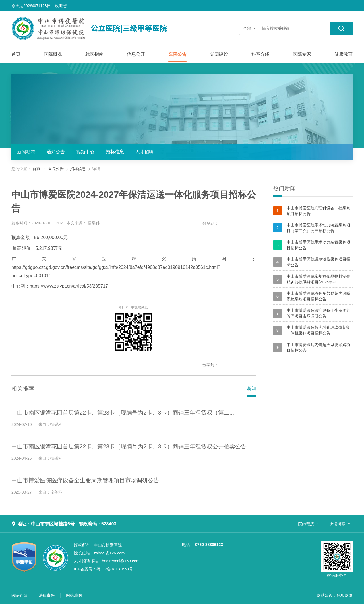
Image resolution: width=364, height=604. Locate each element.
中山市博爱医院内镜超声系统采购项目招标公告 (312, 347)
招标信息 (115, 152)
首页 (16, 54)
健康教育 (344, 54)
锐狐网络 (345, 595)
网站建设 (325, 595)
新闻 (251, 388)
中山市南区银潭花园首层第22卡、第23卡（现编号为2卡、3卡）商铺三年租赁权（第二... (123, 413)
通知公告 (56, 152)
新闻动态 (26, 152)
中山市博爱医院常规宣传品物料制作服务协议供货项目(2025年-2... (312, 279)
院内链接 (306, 524)
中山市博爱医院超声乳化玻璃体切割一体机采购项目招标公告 (312, 330)
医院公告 (177, 54)
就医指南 (94, 54)
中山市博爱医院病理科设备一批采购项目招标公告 (312, 211)
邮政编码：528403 (97, 524)
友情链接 (338, 524)
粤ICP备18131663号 (103, 569)
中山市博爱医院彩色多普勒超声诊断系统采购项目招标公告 (312, 296)
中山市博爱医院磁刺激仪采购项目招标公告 (312, 262)
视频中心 (85, 152)
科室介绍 (260, 54)
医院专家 (302, 54)
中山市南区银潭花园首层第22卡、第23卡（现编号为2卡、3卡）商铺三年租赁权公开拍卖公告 (129, 446)
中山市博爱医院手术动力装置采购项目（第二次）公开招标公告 (312, 228)
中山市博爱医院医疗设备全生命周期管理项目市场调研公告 (85, 480)
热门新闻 (284, 188)
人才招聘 (144, 152)
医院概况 (53, 54)
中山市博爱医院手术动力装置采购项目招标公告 (312, 245)
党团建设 (219, 54)
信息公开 (136, 54)
